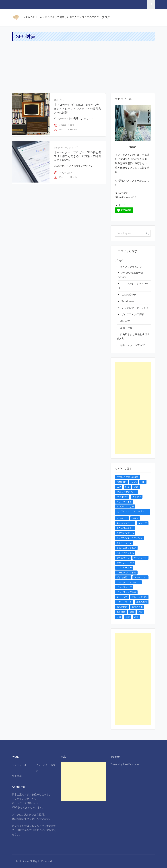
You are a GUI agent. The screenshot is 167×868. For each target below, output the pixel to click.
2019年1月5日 (66, 173)
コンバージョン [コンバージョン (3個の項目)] (124, 543)
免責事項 (17, 776)
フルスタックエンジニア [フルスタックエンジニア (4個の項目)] (128, 582)
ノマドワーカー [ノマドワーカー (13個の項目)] (124, 568)
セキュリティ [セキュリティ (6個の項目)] (123, 558)
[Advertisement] (83, 70)
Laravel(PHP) (129, 295)
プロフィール (19, 765)
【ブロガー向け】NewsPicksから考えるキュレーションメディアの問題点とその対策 (77, 109)
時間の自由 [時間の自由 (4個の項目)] (137, 607)
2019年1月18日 (67, 125)
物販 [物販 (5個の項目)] (132, 612)
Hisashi (74, 130)
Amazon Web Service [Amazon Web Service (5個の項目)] (127, 477)
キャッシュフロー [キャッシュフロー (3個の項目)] (125, 523)
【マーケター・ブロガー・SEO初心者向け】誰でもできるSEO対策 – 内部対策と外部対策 (78, 156)
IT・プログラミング (131, 267)
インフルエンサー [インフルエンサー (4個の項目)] (125, 506)
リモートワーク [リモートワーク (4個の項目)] (124, 602)
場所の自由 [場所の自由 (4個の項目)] (122, 607)
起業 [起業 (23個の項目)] (136, 617)
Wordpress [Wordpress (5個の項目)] (122, 497)
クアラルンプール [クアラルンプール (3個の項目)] (125, 533)
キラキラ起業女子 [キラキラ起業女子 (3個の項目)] (125, 528)
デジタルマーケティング (66, 147)
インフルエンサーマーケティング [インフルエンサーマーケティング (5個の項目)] (132, 512)
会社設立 (125, 321)
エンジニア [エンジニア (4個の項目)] (122, 518)
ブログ (106, 17)
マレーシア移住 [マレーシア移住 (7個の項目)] (139, 597)
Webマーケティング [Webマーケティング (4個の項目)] (127, 492)
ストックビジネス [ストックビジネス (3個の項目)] (125, 553)
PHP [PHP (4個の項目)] (143, 482)
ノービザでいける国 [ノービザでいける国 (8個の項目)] (126, 573)
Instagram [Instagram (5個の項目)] (121, 482)
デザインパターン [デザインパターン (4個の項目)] (125, 563)
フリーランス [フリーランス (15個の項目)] (140, 577)
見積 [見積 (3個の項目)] (128, 617)
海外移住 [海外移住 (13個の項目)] (121, 612)
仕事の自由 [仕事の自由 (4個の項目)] (142, 602)
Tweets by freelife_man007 (126, 764)
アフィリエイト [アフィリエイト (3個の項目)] (124, 502)
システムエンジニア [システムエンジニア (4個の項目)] (126, 548)
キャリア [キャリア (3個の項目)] (143, 523)
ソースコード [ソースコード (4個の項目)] (140, 558)
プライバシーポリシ (45, 768)
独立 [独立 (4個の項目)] (141, 612)
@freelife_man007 (125, 197)
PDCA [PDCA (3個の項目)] (134, 482)
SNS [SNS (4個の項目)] (127, 487)
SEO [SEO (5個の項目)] (119, 487)
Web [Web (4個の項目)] (136, 487)
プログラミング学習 (133, 314)
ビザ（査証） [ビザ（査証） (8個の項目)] (123, 577)
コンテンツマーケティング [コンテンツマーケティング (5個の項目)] (130, 538)
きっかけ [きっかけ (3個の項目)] (137, 497)
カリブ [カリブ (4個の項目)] (135, 518)
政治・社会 (59, 100)
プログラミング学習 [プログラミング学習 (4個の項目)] (126, 592)
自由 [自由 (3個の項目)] (119, 617)
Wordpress (128, 301)
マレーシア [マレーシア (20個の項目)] (122, 597)
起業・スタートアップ (132, 345)
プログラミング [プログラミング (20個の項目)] (124, 587)
